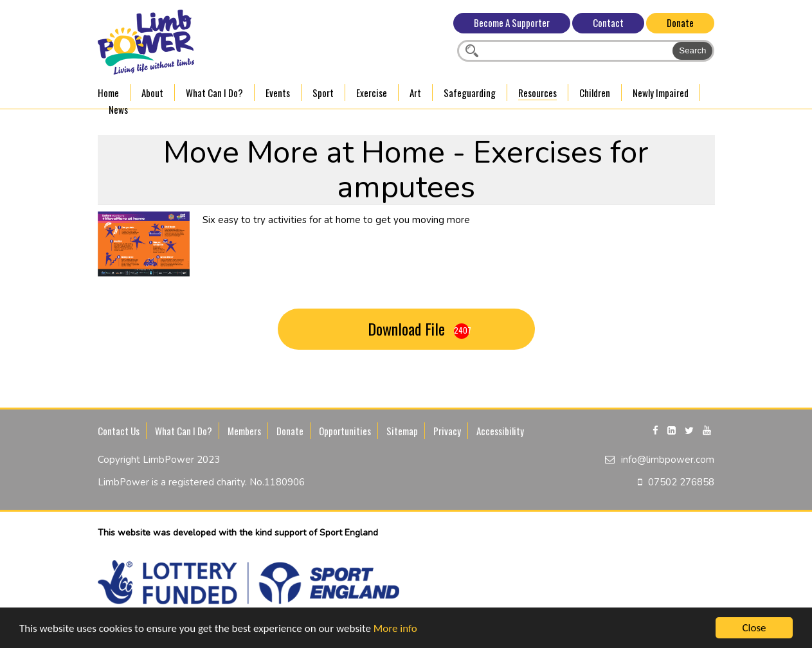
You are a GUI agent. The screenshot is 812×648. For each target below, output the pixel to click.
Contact (608, 22)
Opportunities (345, 431)
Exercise (372, 93)
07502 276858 (681, 482)
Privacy (447, 431)
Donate (680, 22)
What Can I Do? (214, 93)
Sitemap (402, 431)
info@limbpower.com (668, 460)
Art (415, 93)
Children (595, 93)
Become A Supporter (512, 22)
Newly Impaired (661, 93)
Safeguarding (470, 93)
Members (244, 431)
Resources (537, 93)
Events (278, 93)
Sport (323, 93)
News (118, 109)
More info (395, 630)
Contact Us (119, 431)
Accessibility (500, 431)
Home (108, 93)
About (152, 93)
